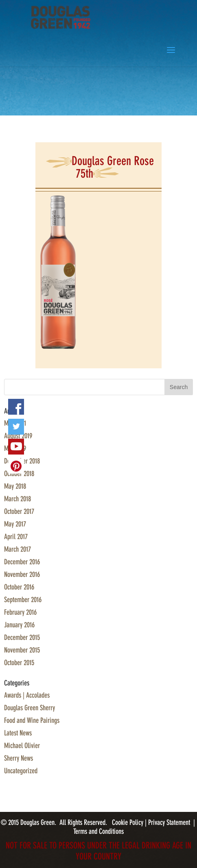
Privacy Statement (169, 822)
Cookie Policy (128, 822)
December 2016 (22, 562)
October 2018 (19, 474)
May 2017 (15, 524)
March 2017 (18, 549)
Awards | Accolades (27, 695)
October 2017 (19, 511)
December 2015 (22, 637)
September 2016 (23, 600)
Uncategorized (21, 771)
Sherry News (19, 758)
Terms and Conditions (98, 831)
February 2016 (20, 612)
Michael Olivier (22, 746)
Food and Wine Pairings (32, 720)
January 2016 (19, 625)
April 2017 (16, 537)
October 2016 (19, 587)
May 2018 (15, 486)
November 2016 (22, 574)
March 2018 (18, 499)
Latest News (18, 733)
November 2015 (22, 650)
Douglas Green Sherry (30, 708)
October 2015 (19, 663)
